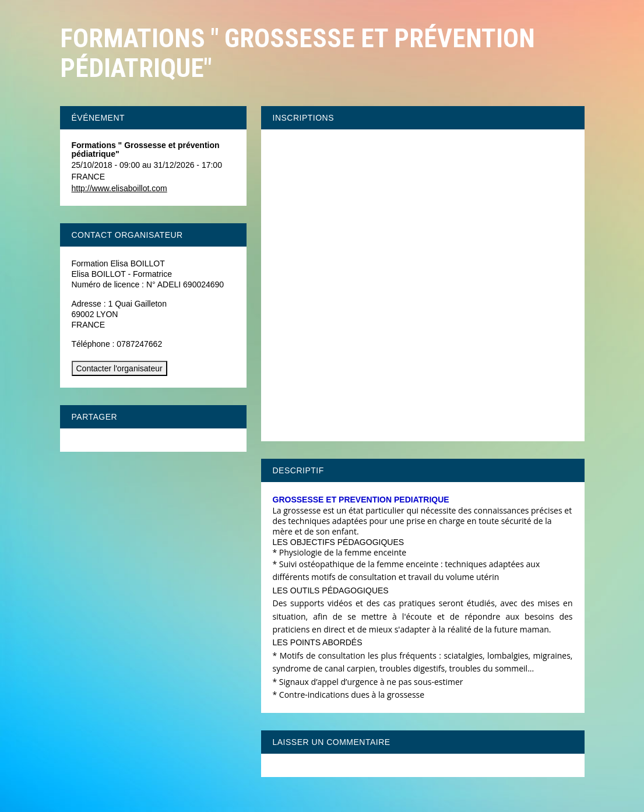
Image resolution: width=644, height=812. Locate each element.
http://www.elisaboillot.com (119, 188)
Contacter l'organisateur (119, 368)
